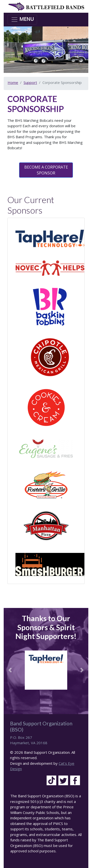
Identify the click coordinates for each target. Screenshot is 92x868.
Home (13, 82)
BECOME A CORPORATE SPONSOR (46, 170)
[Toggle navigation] (22, 20)
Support (30, 82)
